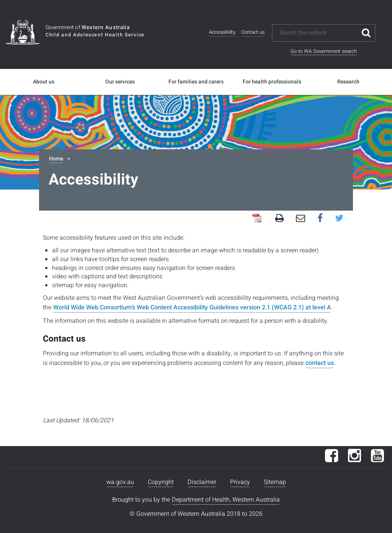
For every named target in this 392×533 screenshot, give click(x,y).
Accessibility (222, 32)
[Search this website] (318, 33)
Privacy (240, 482)
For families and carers (196, 82)
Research (348, 82)
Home (56, 159)
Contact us (253, 32)
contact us (320, 363)
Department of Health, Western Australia (226, 500)
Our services (120, 82)
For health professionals (272, 82)
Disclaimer (202, 482)
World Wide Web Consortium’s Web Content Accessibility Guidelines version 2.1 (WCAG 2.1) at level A (192, 307)
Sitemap (275, 482)
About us (44, 82)
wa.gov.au (120, 482)
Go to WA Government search (324, 51)
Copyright (161, 482)
